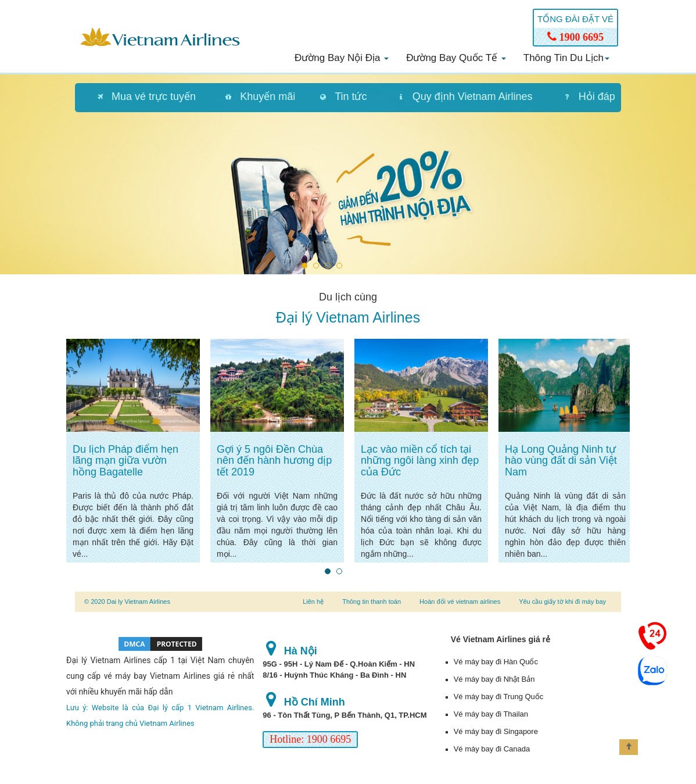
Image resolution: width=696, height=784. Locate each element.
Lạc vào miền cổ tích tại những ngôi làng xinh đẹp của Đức (420, 461)
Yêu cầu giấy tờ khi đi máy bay (562, 602)
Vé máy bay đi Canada (492, 749)
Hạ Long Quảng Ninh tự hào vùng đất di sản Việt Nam (561, 461)
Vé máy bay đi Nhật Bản (494, 679)
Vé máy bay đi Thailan (491, 714)
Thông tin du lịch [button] (566, 58)
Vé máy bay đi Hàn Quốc (496, 662)
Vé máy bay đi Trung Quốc (499, 697)
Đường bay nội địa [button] (342, 58)
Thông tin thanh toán (372, 602)
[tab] (141, 98)
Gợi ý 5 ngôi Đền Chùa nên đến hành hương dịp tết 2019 (274, 461)
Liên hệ (313, 602)
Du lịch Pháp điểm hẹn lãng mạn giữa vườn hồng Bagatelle (125, 461)
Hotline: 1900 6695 (310, 739)
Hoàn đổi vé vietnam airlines (460, 602)
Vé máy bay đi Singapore (496, 731)
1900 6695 (575, 37)
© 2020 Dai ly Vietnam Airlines (127, 602)
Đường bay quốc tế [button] (456, 58)
